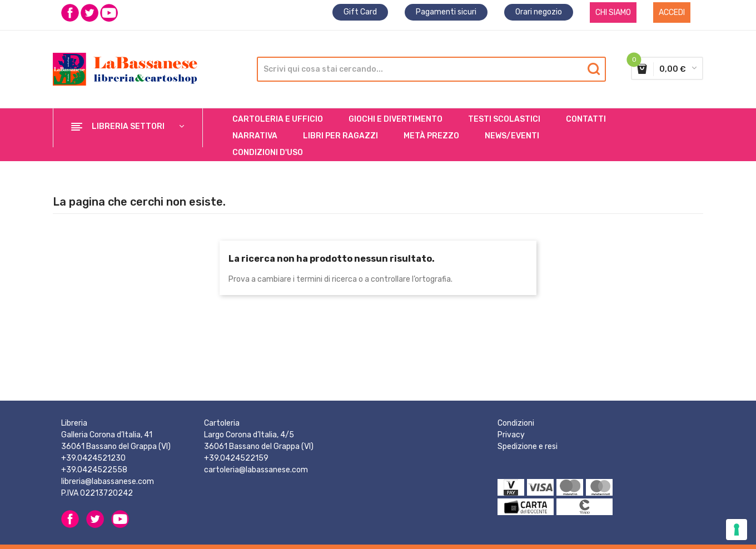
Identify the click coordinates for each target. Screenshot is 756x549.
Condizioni (516, 423)
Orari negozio (539, 12)
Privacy (511, 435)
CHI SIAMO (613, 13)
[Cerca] (429, 69)
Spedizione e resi (528, 446)
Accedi (672, 13)
